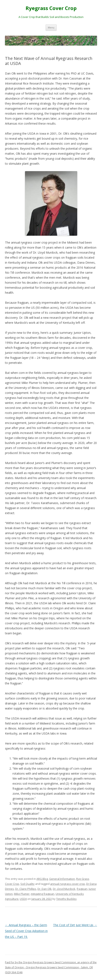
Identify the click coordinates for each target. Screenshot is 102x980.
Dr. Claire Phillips (26, 889)
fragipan (82, 889)
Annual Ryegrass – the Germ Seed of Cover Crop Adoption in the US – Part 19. (26, 931)
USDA (23, 899)
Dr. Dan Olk (45, 889)
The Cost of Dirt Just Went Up (75, 925)
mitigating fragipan (43, 894)
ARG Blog (42, 879)
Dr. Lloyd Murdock (64, 889)
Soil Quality (27, 884)
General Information (62, 879)
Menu (51, 27)
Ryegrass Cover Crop (51, 8)
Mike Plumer (22, 894)
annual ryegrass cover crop (68, 884)
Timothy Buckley (66, 899)
